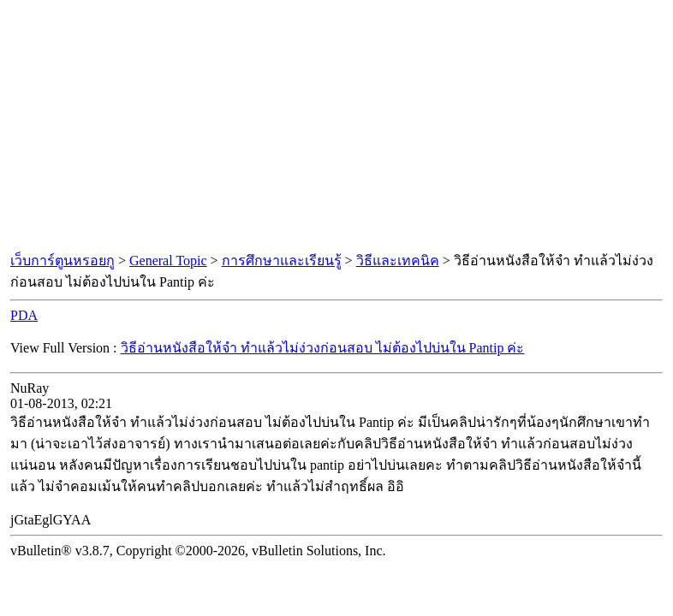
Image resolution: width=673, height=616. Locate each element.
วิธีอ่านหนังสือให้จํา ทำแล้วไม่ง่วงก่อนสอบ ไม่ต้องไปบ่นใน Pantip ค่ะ (323, 348)
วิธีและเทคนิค (398, 261)
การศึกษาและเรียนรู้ (282, 261)
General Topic (168, 261)
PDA (24, 315)
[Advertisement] (336, 127)
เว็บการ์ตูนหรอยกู (63, 261)
